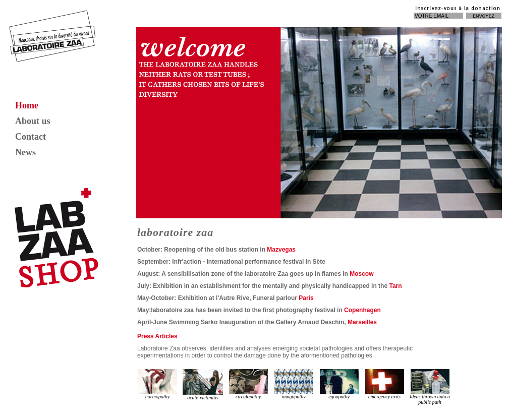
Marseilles (362, 322)
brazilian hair (278, 408)
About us (33, 121)
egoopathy (339, 384)
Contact (31, 137)
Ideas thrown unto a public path (430, 387)
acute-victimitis (203, 385)
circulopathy (248, 384)
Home (27, 105)
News (25, 152)
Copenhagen (362, 310)
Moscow (361, 274)
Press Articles (157, 336)
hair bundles (230, 408)
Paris (306, 298)
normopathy (158, 384)
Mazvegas (280, 250)
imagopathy (294, 384)
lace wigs (254, 408)
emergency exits (385, 384)
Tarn (395, 286)
